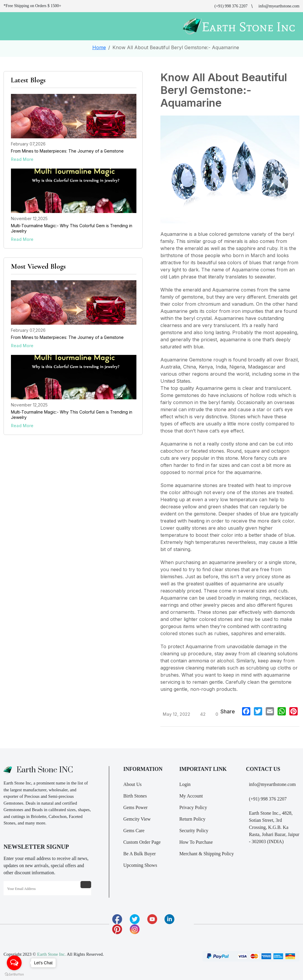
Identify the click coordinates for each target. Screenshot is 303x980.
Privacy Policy (193, 807)
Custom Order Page (142, 842)
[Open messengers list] (14, 963)
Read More (22, 159)
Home (99, 47)
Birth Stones (135, 796)
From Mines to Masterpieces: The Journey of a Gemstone (67, 151)
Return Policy (192, 819)
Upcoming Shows (140, 865)
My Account (191, 796)
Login (185, 784)
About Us (133, 784)
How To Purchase (196, 842)
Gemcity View (137, 819)
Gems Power (136, 807)
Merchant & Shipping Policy (207, 854)
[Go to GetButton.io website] (14, 974)
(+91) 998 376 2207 (231, 6)
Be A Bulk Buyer (140, 854)
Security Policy (194, 831)
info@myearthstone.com (279, 6)
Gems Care (134, 831)
